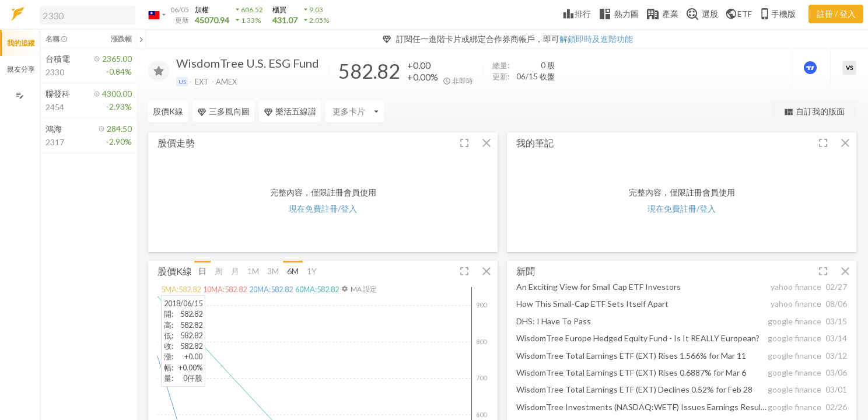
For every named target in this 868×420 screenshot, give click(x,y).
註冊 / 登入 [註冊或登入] (836, 14)
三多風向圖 (223, 111)
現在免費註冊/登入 (323, 209)
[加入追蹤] (159, 71)
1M (253, 270)
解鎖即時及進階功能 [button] (596, 39)
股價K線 (168, 111)
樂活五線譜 (290, 111)
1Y (312, 270)
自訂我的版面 (814, 112)
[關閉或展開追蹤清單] (141, 39)
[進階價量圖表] (811, 68)
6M (293, 270)
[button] (85, 15)
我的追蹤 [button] (21, 43)
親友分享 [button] (21, 69)
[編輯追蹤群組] (20, 95)
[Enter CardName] (355, 111)
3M (273, 270)
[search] (87, 15)
